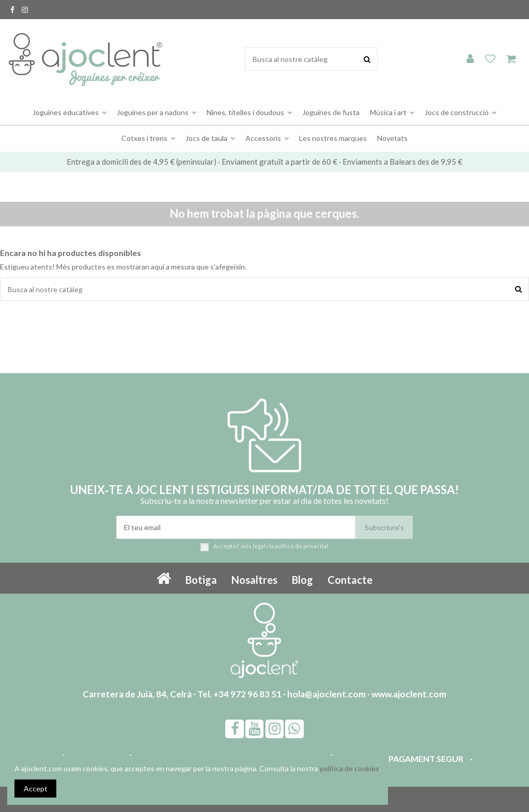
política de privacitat (302, 546)
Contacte (350, 580)
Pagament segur (426, 759)
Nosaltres (254, 580)
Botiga (201, 580)
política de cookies (349, 768)
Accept (36, 789)
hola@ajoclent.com (326, 694)
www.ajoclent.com (409, 694)
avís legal (253, 546)
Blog (302, 580)
